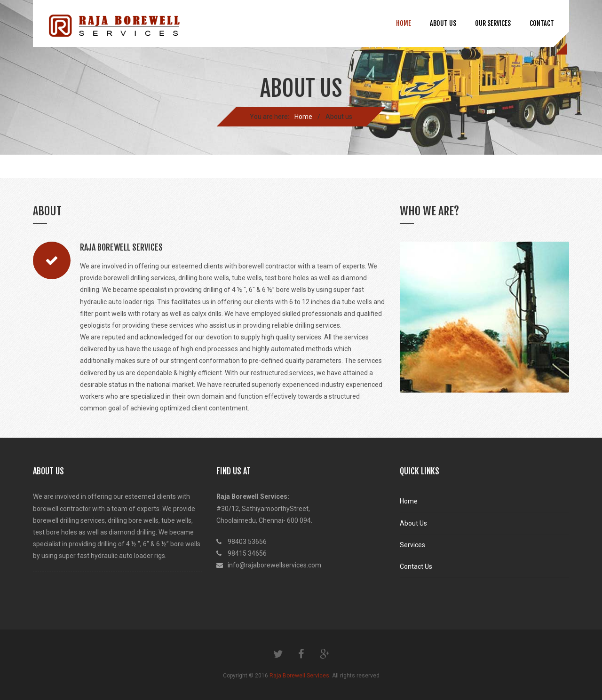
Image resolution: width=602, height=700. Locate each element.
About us (443, 23)
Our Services (493, 23)
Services (412, 545)
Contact (542, 23)
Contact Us (416, 566)
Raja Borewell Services (299, 676)
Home (404, 23)
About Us (413, 523)
